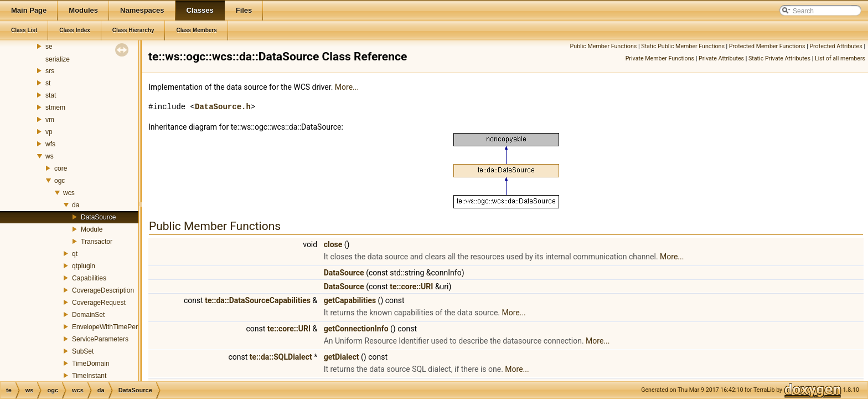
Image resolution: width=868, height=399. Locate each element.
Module (92, 229)
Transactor (97, 242)
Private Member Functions (660, 58)
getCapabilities (350, 300)
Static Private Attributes (779, 58)
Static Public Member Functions (683, 46)
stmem (55, 108)
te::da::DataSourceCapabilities (258, 300)
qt (75, 254)
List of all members (840, 58)
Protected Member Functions (767, 46)
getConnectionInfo (356, 329)
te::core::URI (411, 287)
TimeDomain (91, 364)
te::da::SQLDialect (281, 357)
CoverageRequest (99, 303)
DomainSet (88, 315)
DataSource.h (223, 107)
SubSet (83, 351)
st (48, 83)
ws (50, 156)
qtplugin (84, 266)
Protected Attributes (836, 46)
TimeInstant (89, 376)
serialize (58, 59)
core (61, 168)
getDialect (342, 357)
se (49, 47)
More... (347, 87)
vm (50, 120)
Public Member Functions (604, 46)
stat (51, 95)
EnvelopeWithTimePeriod (109, 327)
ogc (60, 181)
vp (49, 132)
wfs (50, 144)
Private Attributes (721, 58)
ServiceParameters (100, 339)
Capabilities (89, 278)
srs (50, 71)
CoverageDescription (103, 290)
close (333, 244)
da (76, 205)
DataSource (98, 217)
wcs (69, 193)
